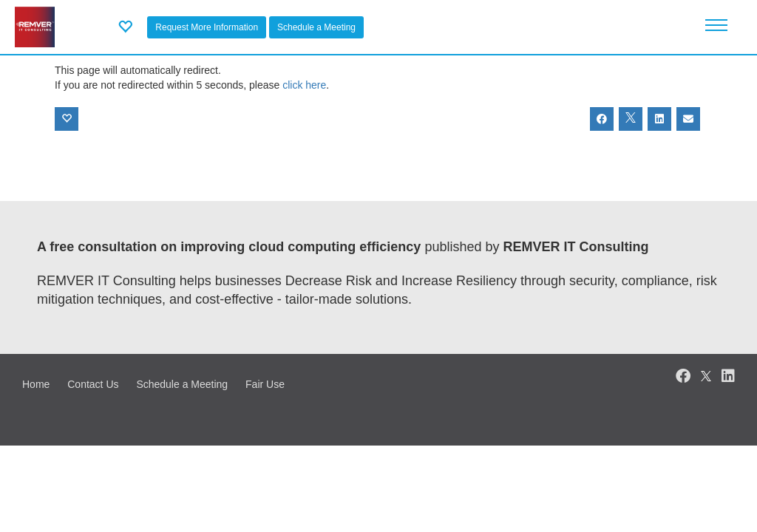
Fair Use (265, 384)
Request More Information (207, 27)
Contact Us (93, 384)
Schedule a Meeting (316, 27)
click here (304, 85)
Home (36, 384)
